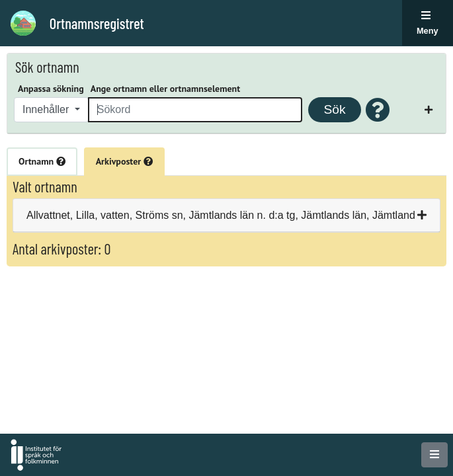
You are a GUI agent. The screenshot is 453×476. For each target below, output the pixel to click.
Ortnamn (42, 161)
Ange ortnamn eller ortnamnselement (165, 89)
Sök (334, 109)
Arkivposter (124, 161)
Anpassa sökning (51, 89)
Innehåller (47, 109)
